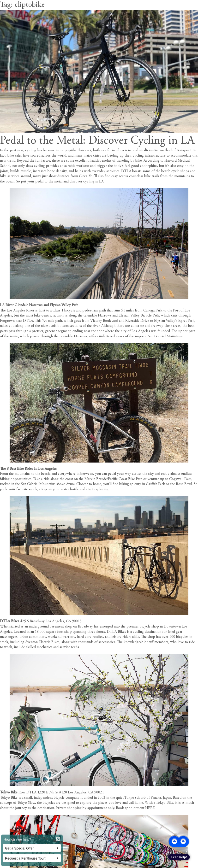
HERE (150, 808)
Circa (83, 176)
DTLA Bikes (10, 621)
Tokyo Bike (9, 792)
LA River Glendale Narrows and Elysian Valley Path (39, 305)
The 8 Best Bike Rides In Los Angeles (28, 469)
